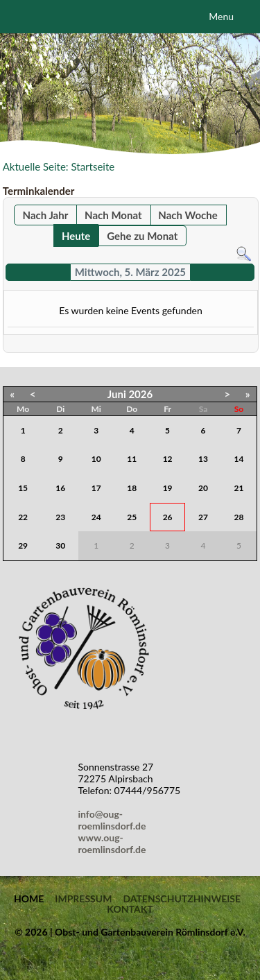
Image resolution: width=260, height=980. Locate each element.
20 (203, 488)
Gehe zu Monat (142, 236)
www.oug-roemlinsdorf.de (115, 843)
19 (168, 488)
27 (203, 517)
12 (168, 459)
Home (29, 899)
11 (132, 459)
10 (96, 459)
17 (96, 488)
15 (23, 488)
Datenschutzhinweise (182, 899)
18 (132, 488)
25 (132, 517)
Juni (117, 394)
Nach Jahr (46, 215)
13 (203, 459)
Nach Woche (188, 215)
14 (239, 459)
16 (60, 488)
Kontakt (130, 909)
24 (96, 517)
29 (23, 545)
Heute (76, 236)
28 (239, 517)
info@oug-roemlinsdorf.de (115, 820)
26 (168, 517)
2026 (140, 394)
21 (239, 488)
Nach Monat (113, 215)
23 (60, 517)
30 (60, 545)
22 (23, 517)
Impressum (83, 899)
